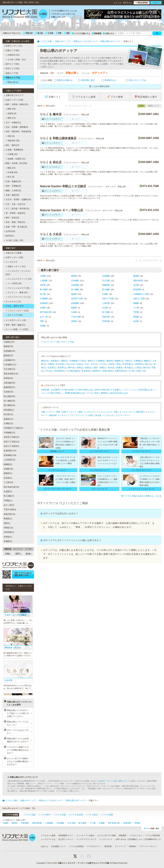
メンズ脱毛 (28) (14, 283)
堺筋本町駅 (138, 281)
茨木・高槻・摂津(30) (15, 222)
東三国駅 (106, 312)
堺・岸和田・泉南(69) (15, 213)
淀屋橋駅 (106, 276)
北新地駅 (75, 285)
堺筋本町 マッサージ (58, 415)
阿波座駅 (137, 289)
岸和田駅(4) (9, 532)
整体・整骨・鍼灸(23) (15, 325)
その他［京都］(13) (137, 371)
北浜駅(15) (8, 392)
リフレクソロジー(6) (50, 342)
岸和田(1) (139, 364)
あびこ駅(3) (9, 505)
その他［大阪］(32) (14, 240)
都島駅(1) (8, 473)
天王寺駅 (106, 281)
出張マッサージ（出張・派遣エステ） (114, 781)
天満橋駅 (44, 299)
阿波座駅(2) (9, 410)
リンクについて (106, 839)
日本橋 (49, 33)
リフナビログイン (94, 846)
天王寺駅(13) (9, 369)
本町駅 (43, 285)
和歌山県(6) (108, 371)
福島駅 (74, 294)
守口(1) (49, 371)
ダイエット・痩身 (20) (17, 292)
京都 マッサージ (69, 412)
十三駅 (136, 308)
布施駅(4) (8, 541)
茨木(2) (111, 368)
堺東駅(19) (8, 528)
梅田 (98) (11, 109)
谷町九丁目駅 (139, 299)
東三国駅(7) (9, 496)
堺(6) (118, 364)
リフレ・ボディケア (14, 306)
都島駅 (74, 308)
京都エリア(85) (11, 50)
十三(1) (103, 364)
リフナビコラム (136, 835)
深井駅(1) (8, 537)
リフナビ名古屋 (76, 815)
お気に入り (109, 33)
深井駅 (136, 321)
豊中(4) (71, 368)
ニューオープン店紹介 (85, 835)
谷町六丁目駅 (108, 299)
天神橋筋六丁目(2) (78, 361)
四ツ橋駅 (75, 289)
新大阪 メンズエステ (104, 415)
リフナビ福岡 (107, 815)
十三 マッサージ (123, 415)
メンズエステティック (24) (19, 279)
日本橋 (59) (12, 172)
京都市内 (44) (13, 55)
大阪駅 (43, 276)
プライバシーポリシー (148, 846)
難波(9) (110, 361)
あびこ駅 (44, 317)
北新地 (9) (11, 113)
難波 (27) (11, 168)
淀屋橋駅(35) (9, 351)
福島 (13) (11, 118)
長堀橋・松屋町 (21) (16, 159)
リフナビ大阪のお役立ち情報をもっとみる (141, 496)
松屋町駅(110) (10, 451)
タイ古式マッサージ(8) (15, 320)
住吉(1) (80, 364)
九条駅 (74, 312)
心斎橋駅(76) (9, 360)
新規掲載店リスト (66, 835)
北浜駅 (136, 285)
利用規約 (133, 846)
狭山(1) (149, 364)
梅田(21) (45, 361)
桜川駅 (43, 294)
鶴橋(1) (147, 361)
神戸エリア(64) (12, 64)
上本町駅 (106, 303)
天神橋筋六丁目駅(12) (13, 428)
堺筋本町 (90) (13, 141)
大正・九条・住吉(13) (15, 204)
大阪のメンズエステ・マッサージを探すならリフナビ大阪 (83, 863)
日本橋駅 (75, 281)
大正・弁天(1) (91, 364)
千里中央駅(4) (10, 510)
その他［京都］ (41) (16, 60)
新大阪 (39, 33)
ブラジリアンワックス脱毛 (81, 415)
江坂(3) (111, 364)
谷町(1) (128, 361)
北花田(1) (52, 368)
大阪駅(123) (9, 342)
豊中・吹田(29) (12, 218)
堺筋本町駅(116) (11, 374)
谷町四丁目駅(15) (11, 437)
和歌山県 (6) (12, 82)
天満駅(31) (8, 423)
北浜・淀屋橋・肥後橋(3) (16, 127)
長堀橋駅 (75, 303)
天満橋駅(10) (9, 433)
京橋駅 (43, 308)
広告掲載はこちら (135, 839)
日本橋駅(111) (10, 365)
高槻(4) (119, 368)
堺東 (59, 33)
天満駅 (105, 294)
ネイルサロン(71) (13, 302)
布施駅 (43, 326)
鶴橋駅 (136, 303)
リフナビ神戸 (44, 815)
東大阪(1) (129, 368)
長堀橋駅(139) (10, 455)
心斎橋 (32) (12, 154)
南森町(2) (119, 361)
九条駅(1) (8, 491)
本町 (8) (10, 136)
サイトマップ (120, 846)
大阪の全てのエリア (14, 95)
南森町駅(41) (9, 387)
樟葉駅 (136, 317)
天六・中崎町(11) (13, 123)
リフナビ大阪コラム (81, 33)
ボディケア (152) (14, 315)
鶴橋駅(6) (8, 464)
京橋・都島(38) (12, 195)
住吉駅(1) (8, 478)
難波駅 (136, 276)
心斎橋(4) (100, 361)
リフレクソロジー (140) (17, 311)
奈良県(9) (86, 371)
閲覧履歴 (97, 33)
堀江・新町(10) (12, 145)
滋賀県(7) (96, 371)
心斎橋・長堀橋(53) (13, 150)
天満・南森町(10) (13, 181)
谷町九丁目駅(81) (11, 446)
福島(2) (64, 361)
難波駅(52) (8, 356)
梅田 (67, 33)
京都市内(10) (121, 371)
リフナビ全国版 (11, 815)
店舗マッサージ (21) (16, 267)
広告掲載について (58, 846)
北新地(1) (55, 361)
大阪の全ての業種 (13, 253)
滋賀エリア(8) (11, 73)
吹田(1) (80, 368)
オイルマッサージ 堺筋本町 (132, 412)
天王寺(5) (60, 364)
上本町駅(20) (9, 460)
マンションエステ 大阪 (107, 412)
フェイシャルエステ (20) (18, 288)
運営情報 (108, 846)
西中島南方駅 (46, 312)
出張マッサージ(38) (14, 100)
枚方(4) (147, 368)
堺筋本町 (28, 33)
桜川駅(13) (8, 414)
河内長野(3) (59, 371)
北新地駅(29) (9, 383)
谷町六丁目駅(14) (11, 442)
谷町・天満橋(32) (13, 186)
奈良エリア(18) (12, 68)
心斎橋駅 (44, 281)
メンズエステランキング (86, 839)
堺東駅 (74, 321)
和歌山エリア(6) (12, 78)
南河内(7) (9, 236)
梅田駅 (74, 276)
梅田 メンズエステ (87, 412)
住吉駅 (105, 308)
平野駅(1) (8, 501)
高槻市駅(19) (9, 514)
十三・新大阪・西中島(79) (17, 209)
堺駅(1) (7, 523)
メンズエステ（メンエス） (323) (18, 273)
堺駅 (42, 321)
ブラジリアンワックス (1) (18, 297)
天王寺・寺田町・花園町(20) (18, 200)
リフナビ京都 (60, 815)
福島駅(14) (8, 419)
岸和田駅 (106, 321)
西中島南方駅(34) (11, 487)
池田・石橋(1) (100, 368)
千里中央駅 (76, 317)
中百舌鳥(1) (128, 364)
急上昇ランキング (66, 839)
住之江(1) (70, 364)
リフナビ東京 (92, 815)
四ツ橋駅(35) (9, 401)
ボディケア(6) (68, 342)
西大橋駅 (106, 289)
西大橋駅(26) (9, 405)
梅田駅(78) (8, 346)
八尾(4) (138, 368)
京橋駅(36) (8, 469)
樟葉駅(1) (8, 519)
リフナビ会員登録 (76, 846)
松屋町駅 (44, 303)
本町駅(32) (8, 378)
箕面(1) (88, 368)
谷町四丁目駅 (77, 299)
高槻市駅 (106, 317)
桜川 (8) (10, 177)
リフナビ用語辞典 (153, 835)
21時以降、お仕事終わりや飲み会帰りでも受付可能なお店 (67, 390)
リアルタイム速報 (48, 835)
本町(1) (91, 361)
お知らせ (44, 846)
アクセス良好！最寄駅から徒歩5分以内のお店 (107, 393)
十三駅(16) (8, 482)
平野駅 (136, 312)
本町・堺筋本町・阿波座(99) (17, 132)
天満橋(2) (138, 361)
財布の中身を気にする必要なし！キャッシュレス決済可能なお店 (124, 390)
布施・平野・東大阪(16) (16, 227)
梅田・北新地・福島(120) (16, 104)
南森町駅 (106, 285)
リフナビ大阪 (29, 815)
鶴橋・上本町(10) (13, 191)
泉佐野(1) (62, 368)
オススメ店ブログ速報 (107, 835)
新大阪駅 (44, 289)
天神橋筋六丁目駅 (141, 294)
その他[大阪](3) (73, 371)
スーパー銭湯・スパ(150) (16, 329)
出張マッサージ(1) (13, 46)
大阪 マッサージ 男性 (51, 412)
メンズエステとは (48, 839)
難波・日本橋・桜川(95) (15, 163)
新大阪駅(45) (9, 396)
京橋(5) (51, 364)
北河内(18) (10, 231)
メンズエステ (11, 262)
